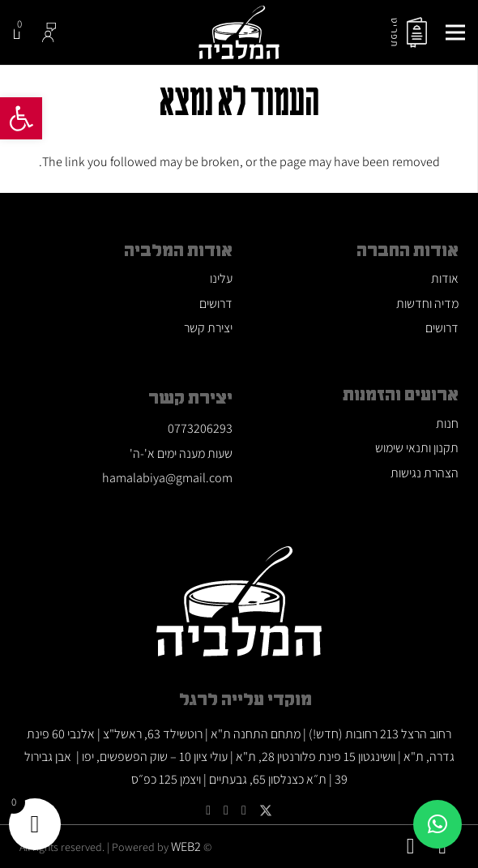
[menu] (416, 32)
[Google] (226, 810)
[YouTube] (244, 810)
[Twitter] (266, 811)
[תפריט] (455, 32)
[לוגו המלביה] (239, 32)
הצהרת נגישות (425, 473)
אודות (445, 278)
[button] (21, 118)
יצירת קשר (208, 328)
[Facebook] (208, 810)
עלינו (221, 278)
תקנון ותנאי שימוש (417, 448)
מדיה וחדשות (427, 304)
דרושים (442, 328)
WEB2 (186, 847)
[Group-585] (49, 33)
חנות (447, 423)
